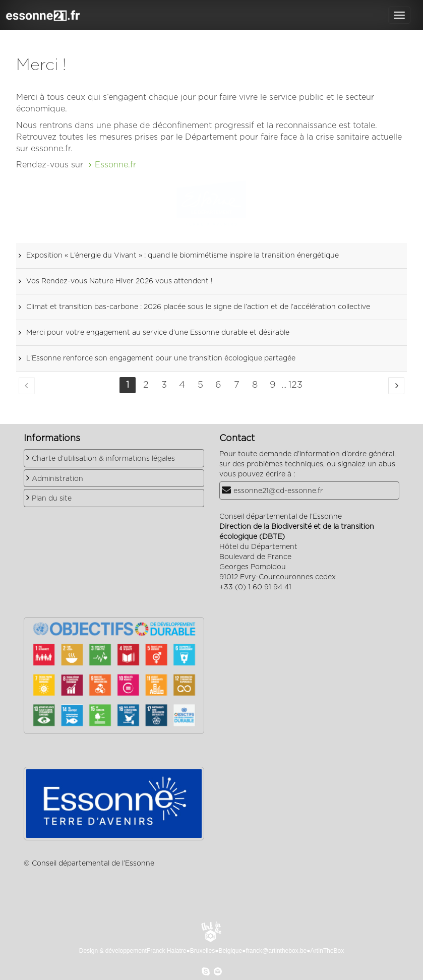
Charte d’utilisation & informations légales (103, 459)
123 (295, 385)
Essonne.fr (115, 165)
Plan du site (52, 499)
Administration (57, 479)
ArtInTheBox (327, 951)
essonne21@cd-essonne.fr (278, 491)
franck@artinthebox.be (276, 951)
